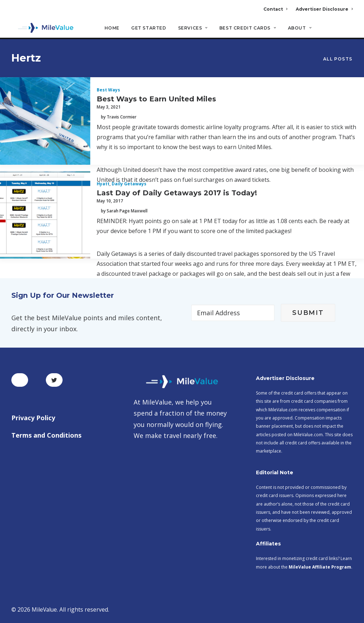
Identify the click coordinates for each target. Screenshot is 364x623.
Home (112, 29)
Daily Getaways (129, 184)
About (300, 29)
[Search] (348, 32)
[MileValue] (43, 29)
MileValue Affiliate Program (320, 567)
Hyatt (103, 184)
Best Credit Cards (248, 29)
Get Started (149, 29)
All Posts (338, 59)
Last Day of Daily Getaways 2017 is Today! (177, 193)
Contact (275, 9)
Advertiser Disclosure (324, 9)
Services (193, 29)
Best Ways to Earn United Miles (156, 99)
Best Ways (108, 90)
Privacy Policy (33, 418)
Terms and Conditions (46, 435)
